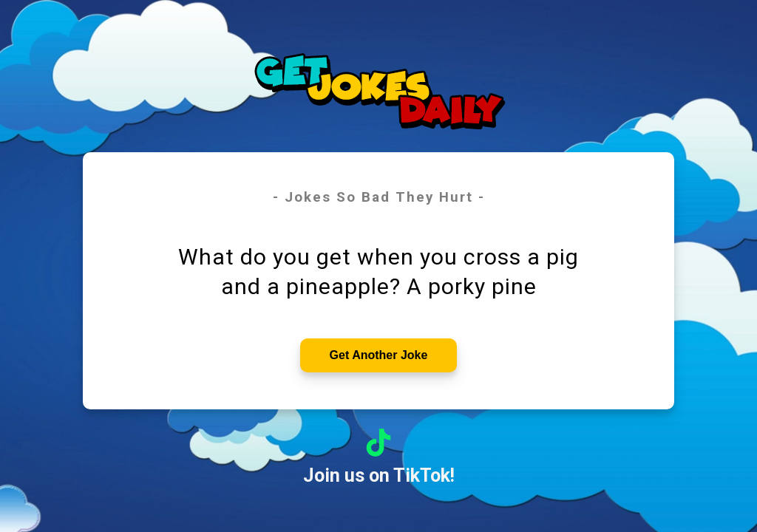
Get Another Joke (379, 355)
